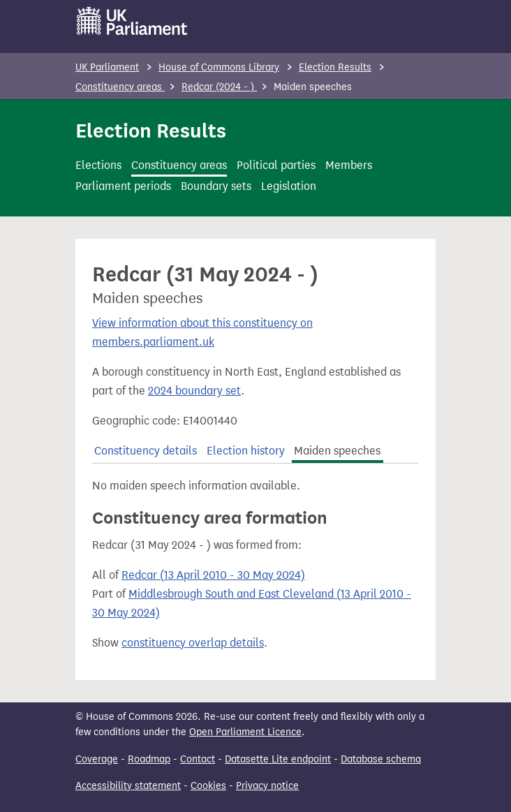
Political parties (276, 165)
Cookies (208, 786)
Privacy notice (267, 786)
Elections (98, 165)
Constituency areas (120, 87)
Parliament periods (123, 186)
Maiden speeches (337, 451)
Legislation (289, 186)
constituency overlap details (193, 643)
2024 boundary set (194, 391)
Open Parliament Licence (245, 732)
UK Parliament (107, 67)
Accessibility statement (128, 786)
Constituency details (146, 451)
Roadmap (149, 759)
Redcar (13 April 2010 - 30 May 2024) (213, 575)
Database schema (381, 759)
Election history (246, 451)
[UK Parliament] (132, 21)
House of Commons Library (219, 67)
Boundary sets (216, 186)
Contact (198, 759)
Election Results (335, 67)
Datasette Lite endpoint (278, 759)
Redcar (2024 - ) (219, 87)
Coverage (97, 759)
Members (349, 165)
